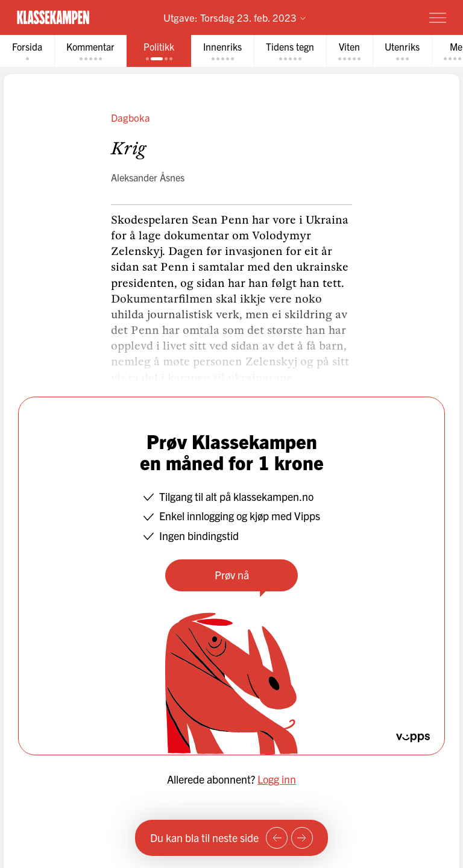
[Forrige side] (277, 838)
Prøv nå (232, 575)
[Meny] (438, 17)
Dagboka (131, 117)
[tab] (27, 51)
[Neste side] (302, 838)
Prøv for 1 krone (367, 17)
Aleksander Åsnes (148, 177)
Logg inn (277, 779)
